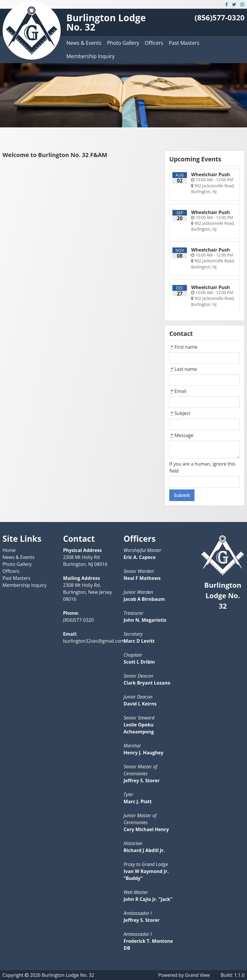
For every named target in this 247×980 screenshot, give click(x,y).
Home (9, 550)
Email (178, 391)
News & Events (84, 43)
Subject (180, 413)
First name (183, 347)
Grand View (197, 975)
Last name (183, 369)
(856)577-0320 (220, 18)
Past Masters (184, 43)
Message (181, 435)
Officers (154, 43)
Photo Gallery (123, 43)
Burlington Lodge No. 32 (106, 22)
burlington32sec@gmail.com (94, 641)
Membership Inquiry (91, 56)
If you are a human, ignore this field (202, 467)
